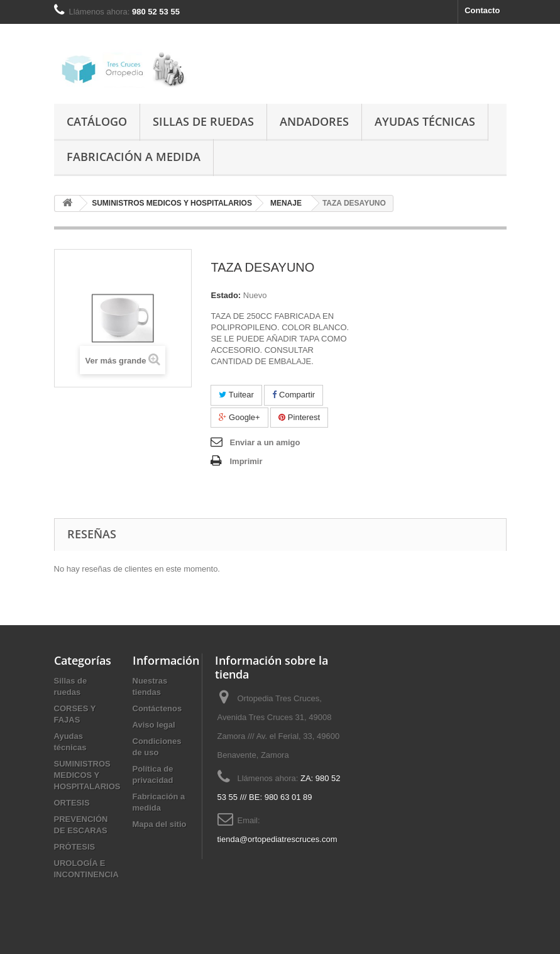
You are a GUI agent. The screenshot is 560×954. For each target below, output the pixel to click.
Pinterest (299, 417)
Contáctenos (157, 708)
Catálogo (97, 121)
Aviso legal (154, 725)
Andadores (314, 121)
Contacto (482, 10)
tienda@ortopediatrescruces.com (277, 839)
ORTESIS (72, 803)
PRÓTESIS (75, 847)
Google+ (239, 417)
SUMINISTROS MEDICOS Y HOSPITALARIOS (87, 775)
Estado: (226, 295)
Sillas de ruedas (203, 121)
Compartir (294, 395)
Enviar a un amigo (265, 442)
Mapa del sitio (160, 824)
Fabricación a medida (134, 157)
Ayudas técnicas (425, 121)
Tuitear (236, 395)
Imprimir (246, 461)
